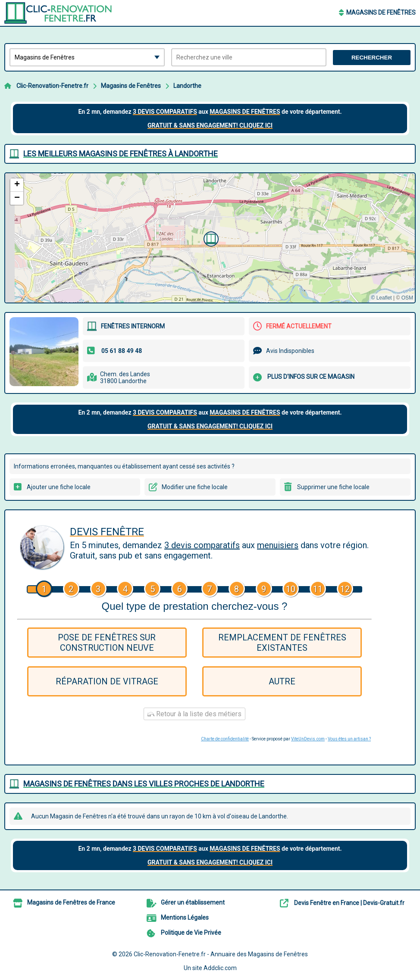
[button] (210, 238)
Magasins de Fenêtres (381, 12)
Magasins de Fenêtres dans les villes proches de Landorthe (144, 784)
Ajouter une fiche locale (59, 487)
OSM (407, 298)
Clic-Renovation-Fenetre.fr (52, 86)
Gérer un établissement (193, 902)
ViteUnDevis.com (308, 739)
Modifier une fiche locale (195, 487)
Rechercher (372, 58)
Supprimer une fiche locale (333, 487)
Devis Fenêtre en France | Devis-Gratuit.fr (349, 903)
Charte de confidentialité (225, 739)
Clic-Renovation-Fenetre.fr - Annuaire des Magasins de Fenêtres (221, 954)
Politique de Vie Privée (191, 933)
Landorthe (187, 86)
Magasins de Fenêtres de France (71, 902)
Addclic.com (220, 968)
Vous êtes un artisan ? (349, 739)
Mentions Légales (185, 918)
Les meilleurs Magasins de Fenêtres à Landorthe (121, 154)
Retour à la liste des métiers (194, 714)
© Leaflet (381, 298)
